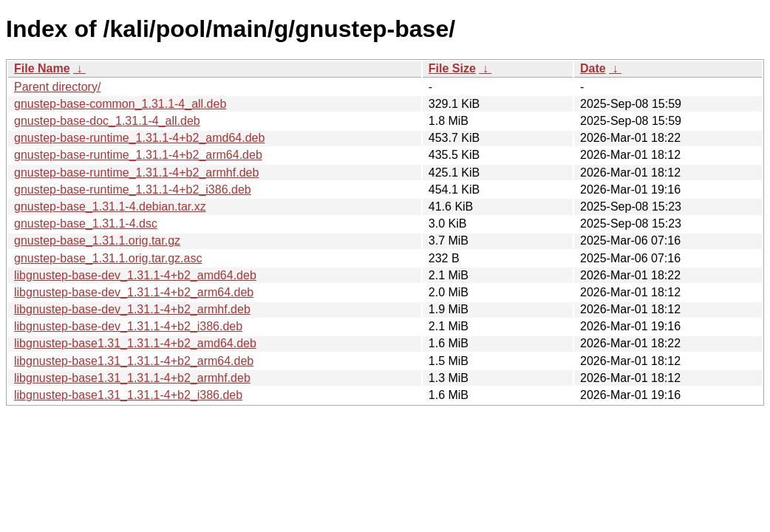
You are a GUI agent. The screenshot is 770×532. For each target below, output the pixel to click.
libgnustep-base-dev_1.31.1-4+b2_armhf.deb (132, 309)
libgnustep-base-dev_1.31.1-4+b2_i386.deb (128, 326)
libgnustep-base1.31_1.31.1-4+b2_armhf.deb (132, 378)
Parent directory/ (57, 87)
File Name (42, 68)
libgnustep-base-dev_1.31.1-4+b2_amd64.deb (135, 275)
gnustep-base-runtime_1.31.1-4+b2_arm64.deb (138, 155)
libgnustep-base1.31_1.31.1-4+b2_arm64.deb (134, 361)
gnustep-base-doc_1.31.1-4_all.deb (107, 121)
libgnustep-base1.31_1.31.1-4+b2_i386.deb (128, 395)
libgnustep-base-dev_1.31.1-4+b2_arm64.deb (134, 292)
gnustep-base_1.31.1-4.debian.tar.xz (110, 207)
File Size (452, 68)
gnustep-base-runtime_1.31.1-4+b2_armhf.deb (136, 173)
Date (593, 68)
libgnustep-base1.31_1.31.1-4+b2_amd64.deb (135, 343)
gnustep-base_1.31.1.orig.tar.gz (97, 241)
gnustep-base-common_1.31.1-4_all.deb (120, 104)
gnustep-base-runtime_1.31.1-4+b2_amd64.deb (139, 138)
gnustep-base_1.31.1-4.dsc (86, 224)
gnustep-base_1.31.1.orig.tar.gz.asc (108, 258)
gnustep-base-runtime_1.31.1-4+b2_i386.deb (133, 190)
